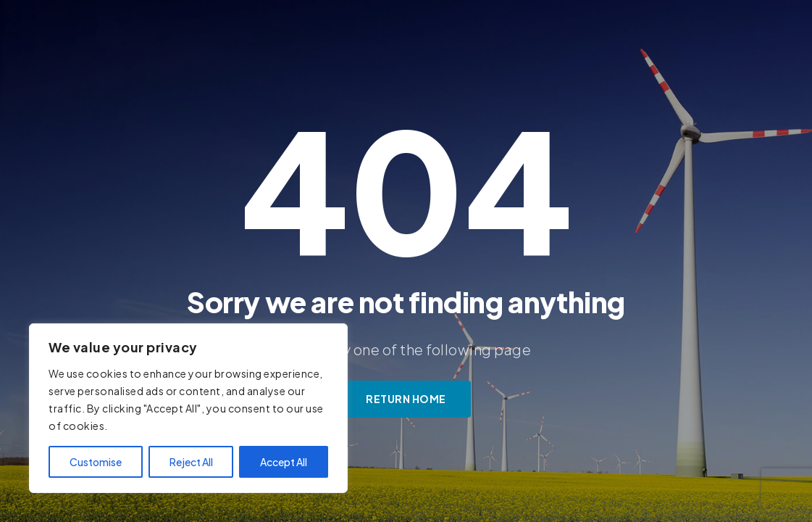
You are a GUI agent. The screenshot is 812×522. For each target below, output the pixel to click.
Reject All (191, 462)
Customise (96, 462)
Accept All (284, 462)
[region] (188, 408)
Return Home (406, 399)
